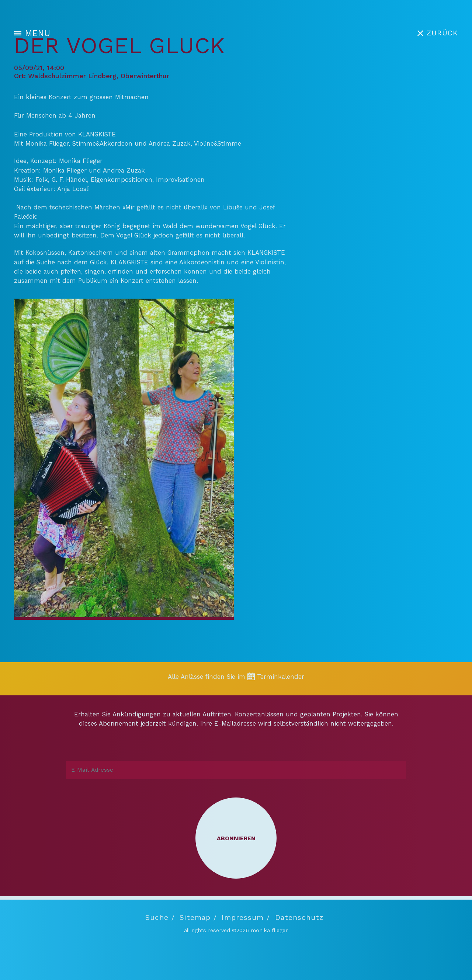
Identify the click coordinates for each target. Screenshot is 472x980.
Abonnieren (236, 838)
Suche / (160, 918)
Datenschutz (299, 918)
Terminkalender (281, 677)
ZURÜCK (442, 33)
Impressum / (246, 918)
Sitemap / (198, 918)
